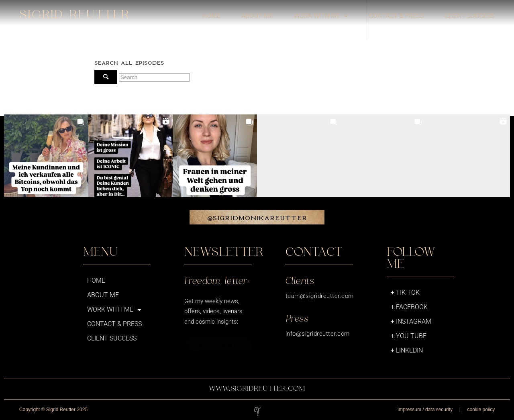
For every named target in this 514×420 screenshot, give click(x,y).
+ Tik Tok (405, 293)
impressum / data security (425, 410)
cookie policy (481, 410)
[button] (46, 157)
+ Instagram (411, 321)
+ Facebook (409, 307)
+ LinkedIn (407, 350)
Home (211, 16)
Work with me (321, 16)
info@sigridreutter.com (318, 334)
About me (257, 16)
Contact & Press (396, 16)
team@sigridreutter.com (320, 296)
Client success (469, 16)
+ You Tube (409, 336)
